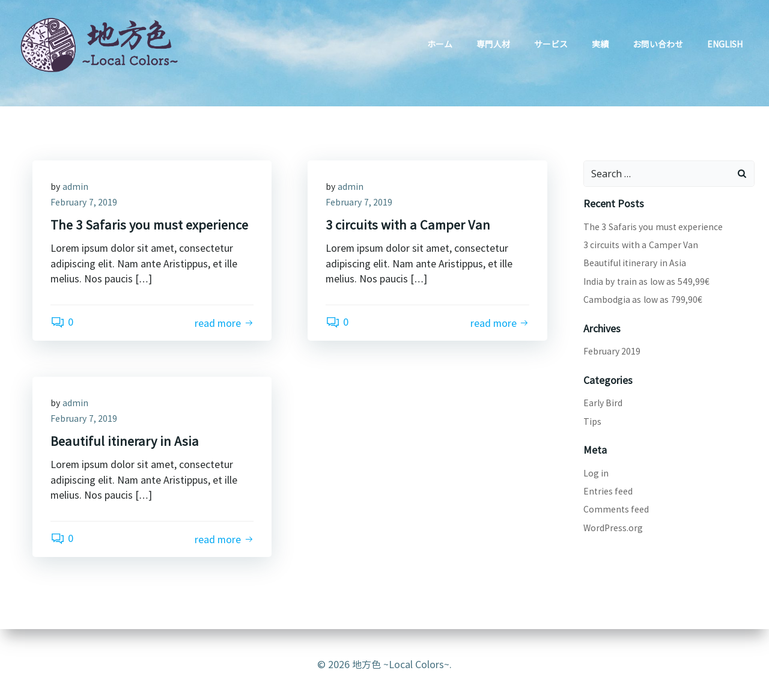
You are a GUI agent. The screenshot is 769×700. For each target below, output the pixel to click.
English (725, 44)
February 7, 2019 (84, 202)
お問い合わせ (658, 44)
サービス (551, 44)
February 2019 (612, 351)
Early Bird (603, 403)
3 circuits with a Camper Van (641, 245)
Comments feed (616, 509)
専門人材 (493, 44)
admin (75, 186)
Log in (596, 473)
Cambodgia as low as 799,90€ (643, 299)
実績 (600, 44)
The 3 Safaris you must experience (653, 227)
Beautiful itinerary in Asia (635, 263)
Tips (592, 421)
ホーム (440, 44)
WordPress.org (613, 528)
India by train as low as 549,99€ (646, 281)
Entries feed (608, 491)
